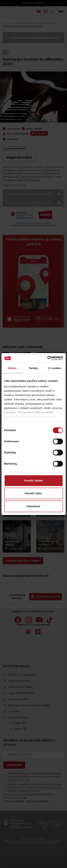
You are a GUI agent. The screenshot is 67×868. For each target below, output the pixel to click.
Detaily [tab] (34, 368)
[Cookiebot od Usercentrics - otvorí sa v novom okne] (48, 358)
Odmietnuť (33, 506)
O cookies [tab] (55, 368)
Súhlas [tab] (12, 368)
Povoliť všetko (34, 481)
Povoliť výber (33, 493)
